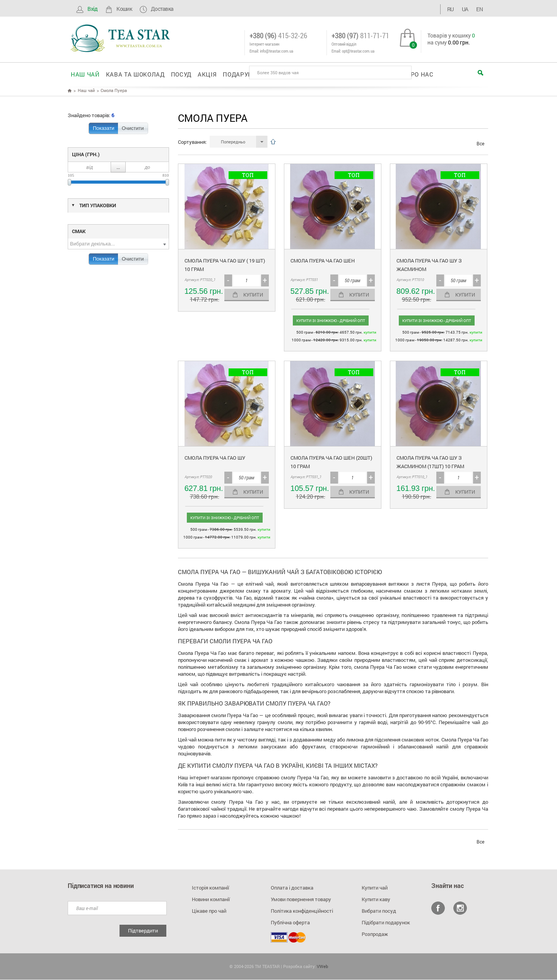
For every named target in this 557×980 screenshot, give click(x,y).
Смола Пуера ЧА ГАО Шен (323, 261)
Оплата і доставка (292, 888)
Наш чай (85, 74)
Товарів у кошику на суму (451, 39)
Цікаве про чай (209, 911)
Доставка (156, 8)
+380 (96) (278, 35)
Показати (104, 129)
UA (468, 8)
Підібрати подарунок (386, 923)
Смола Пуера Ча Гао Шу (215, 458)
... (118, 167)
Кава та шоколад (135, 74)
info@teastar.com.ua (277, 51)
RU (457, 8)
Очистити (133, 129)
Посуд (181, 74)
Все (480, 144)
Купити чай (375, 888)
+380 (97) (360, 35)
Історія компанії (210, 888)
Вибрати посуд (379, 911)
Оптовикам (381, 74)
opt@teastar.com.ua (358, 51)
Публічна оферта (290, 923)
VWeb (322, 967)
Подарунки (242, 74)
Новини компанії (211, 900)
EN (479, 8)
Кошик (118, 8)
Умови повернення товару (301, 900)
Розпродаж (375, 934)
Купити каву (376, 900)
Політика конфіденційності (302, 911)
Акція (207, 74)
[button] (239, 142)
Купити (253, 295)
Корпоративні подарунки (311, 74)
